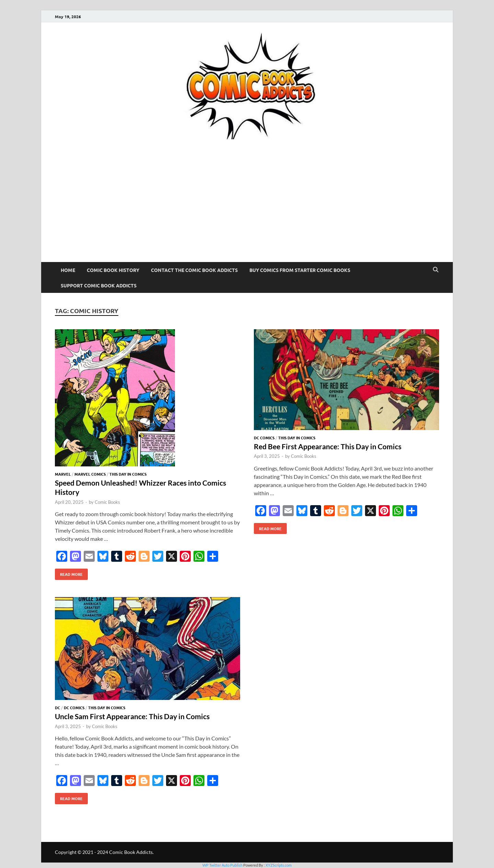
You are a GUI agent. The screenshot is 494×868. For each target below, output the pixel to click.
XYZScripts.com (279, 865)
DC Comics (264, 438)
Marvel (63, 474)
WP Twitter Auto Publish (222, 865)
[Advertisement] (247, 211)
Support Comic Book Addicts (99, 285)
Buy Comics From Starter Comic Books (300, 270)
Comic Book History (113, 270)
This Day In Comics (128, 474)
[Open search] (436, 270)
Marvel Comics (90, 474)
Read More (69, 573)
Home (68, 270)
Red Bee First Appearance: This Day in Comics (328, 446)
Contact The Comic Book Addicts (194, 270)
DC (57, 708)
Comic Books (107, 502)
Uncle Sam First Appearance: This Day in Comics (132, 716)
